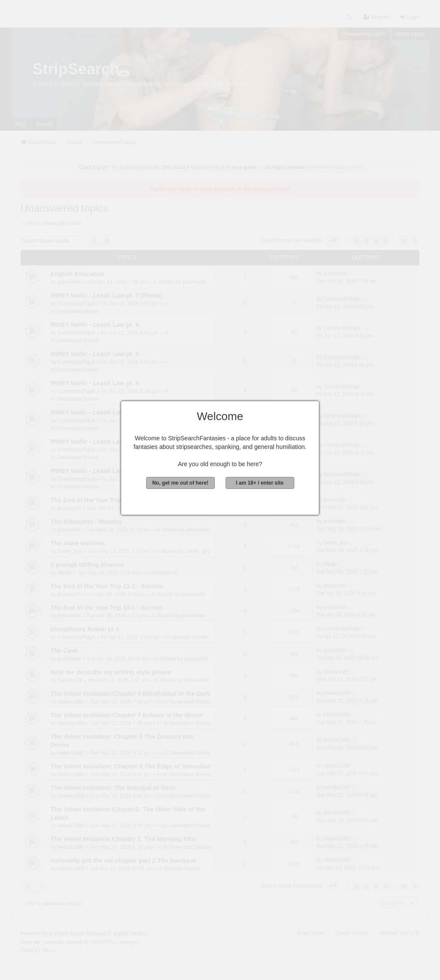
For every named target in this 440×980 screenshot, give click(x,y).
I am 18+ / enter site (260, 483)
